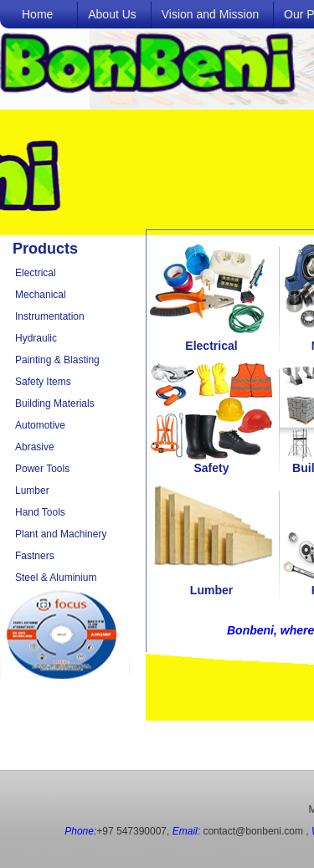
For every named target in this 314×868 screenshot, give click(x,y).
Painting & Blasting (57, 360)
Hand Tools (40, 512)
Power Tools (42, 469)
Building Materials (55, 403)
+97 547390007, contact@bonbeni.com (184, 831)
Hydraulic (36, 338)
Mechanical (41, 295)
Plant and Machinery (61, 534)
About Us (112, 14)
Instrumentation (50, 316)
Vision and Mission (210, 14)
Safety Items (43, 382)
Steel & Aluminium (56, 578)
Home (37, 14)
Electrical (36, 273)
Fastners (35, 556)
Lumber (32, 490)
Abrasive (35, 447)
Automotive (40, 425)
